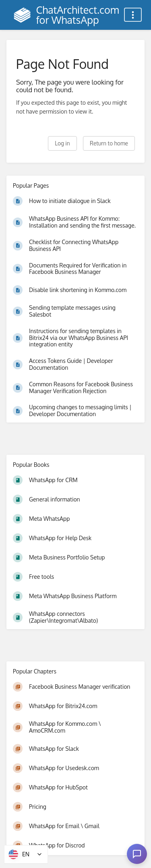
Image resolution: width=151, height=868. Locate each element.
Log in (62, 143)
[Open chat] (137, 854)
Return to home (109, 143)
